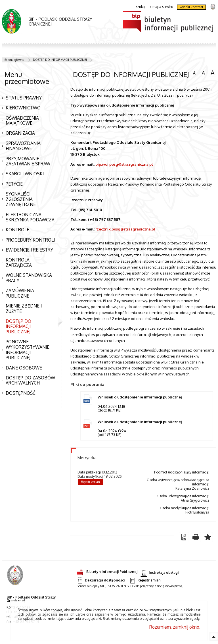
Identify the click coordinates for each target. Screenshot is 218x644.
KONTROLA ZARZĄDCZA (19, 262)
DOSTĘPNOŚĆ (21, 393)
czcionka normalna (194, 72)
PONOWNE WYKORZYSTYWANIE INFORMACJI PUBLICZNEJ (28, 350)
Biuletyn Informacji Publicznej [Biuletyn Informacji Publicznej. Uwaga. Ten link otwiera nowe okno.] (107, 571)
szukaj (139, 7)
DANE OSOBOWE (24, 368)
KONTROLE (17, 230)
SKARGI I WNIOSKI (25, 174)
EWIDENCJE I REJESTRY (29, 250)
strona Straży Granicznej (213, 6)
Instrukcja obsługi (160, 573)
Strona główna (14, 60)
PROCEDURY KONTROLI (30, 240)
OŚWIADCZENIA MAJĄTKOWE (22, 121)
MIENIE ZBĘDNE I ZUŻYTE (24, 309)
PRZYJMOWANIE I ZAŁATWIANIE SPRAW (28, 161)
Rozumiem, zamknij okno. (175, 627)
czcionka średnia (203, 72)
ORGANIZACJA (20, 133)
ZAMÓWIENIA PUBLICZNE (20, 293)
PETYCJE (14, 184)
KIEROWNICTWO (23, 108)
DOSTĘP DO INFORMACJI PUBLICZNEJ (60, 60)
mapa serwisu (161, 7)
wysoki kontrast (191, 7)
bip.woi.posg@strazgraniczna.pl (124, 164)
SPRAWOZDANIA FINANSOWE (23, 146)
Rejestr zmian (90, 482)
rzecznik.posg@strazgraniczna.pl (125, 229)
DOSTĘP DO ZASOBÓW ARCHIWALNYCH (30, 380)
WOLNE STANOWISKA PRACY (29, 278)
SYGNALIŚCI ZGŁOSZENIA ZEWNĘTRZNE (21, 199)
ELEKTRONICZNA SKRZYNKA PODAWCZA (30, 217)
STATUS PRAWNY (24, 98)
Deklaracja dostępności (101, 580)
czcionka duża (213, 73)
